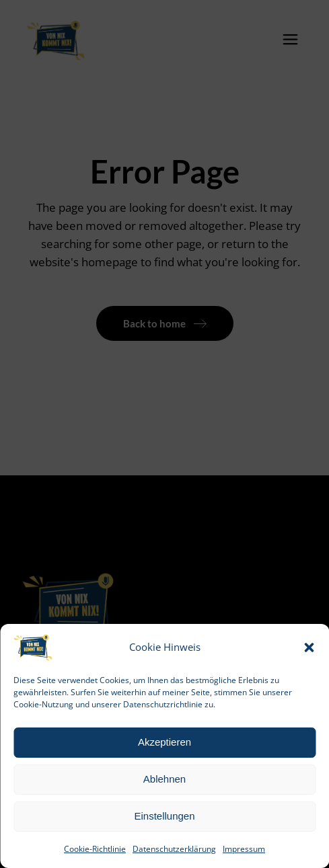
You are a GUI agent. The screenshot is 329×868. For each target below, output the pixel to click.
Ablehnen (164, 779)
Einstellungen (164, 816)
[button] (309, 647)
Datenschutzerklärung (174, 849)
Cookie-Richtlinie (95, 849)
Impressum (244, 849)
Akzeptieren (164, 742)
